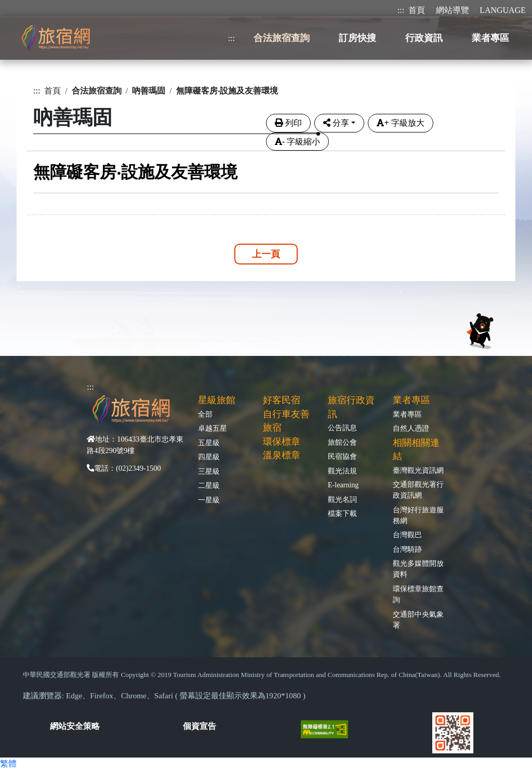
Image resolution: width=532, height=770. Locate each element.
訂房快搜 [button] (357, 38)
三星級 (209, 471)
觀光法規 (342, 471)
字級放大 (400, 123)
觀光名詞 (342, 499)
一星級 (209, 500)
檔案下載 (342, 513)
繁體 (8, 764)
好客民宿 (282, 400)
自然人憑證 (411, 428)
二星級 (209, 485)
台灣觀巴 (407, 535)
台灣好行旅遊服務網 (418, 515)
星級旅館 (217, 400)
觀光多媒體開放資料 (418, 569)
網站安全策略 (75, 726)
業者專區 (407, 414)
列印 (288, 123)
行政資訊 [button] (424, 38)
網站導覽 (453, 10)
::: (401, 10)
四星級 (209, 457)
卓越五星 (212, 428)
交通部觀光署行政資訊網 (418, 490)
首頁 (417, 10)
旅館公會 (342, 442)
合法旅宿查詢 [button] (282, 38)
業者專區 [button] (490, 38)
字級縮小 (297, 142)
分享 (336, 123)
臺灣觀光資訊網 (418, 470)
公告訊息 (342, 428)
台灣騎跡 (407, 549)
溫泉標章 (282, 455)
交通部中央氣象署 (418, 620)
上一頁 (266, 254)
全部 (205, 414)
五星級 (209, 443)
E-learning (343, 485)
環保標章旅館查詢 (418, 594)
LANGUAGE (503, 10)
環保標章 (282, 442)
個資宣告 (199, 726)
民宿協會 (342, 456)
